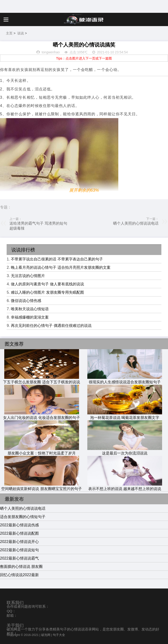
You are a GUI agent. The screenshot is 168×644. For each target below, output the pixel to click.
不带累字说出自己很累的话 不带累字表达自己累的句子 (57, 259)
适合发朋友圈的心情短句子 (23, 517)
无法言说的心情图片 (28, 276)
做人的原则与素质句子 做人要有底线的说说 (47, 284)
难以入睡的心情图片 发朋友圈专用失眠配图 (47, 292)
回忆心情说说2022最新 (19, 575)
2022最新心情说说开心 (19, 542)
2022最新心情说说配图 (19, 533)
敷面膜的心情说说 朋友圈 (21, 567)
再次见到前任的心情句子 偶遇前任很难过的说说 (51, 326)
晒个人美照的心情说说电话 (136, 223)
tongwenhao (51, 52)
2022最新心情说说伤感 (19, 525)
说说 (21, 33)
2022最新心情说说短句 (19, 550)
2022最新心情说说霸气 (19, 558)
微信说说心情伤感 (26, 301)
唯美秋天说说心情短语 (30, 309)
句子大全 (59, 635)
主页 (9, 33)
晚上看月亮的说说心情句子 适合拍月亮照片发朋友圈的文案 (61, 267)
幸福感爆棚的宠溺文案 (30, 317)
